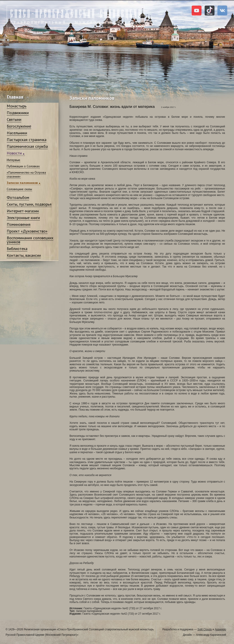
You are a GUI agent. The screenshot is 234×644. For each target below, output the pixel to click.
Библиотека (17, 249)
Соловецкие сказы (19, 189)
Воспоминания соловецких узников (30, 240)
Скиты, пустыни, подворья (29, 204)
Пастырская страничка (27, 140)
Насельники (17, 133)
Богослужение (19, 126)
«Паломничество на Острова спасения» (26, 174)
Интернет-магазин (23, 211)
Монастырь (17, 106)
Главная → (18, 97)
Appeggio (220, 629)
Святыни (14, 119)
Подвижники (18, 113)
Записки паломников (22, 183)
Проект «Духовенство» (27, 231)
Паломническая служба (27, 146)
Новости (14, 153)
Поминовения (19, 224)
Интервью (13, 160)
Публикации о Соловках (23, 166)
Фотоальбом (18, 197)
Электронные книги (23, 218)
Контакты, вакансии (24, 255)
